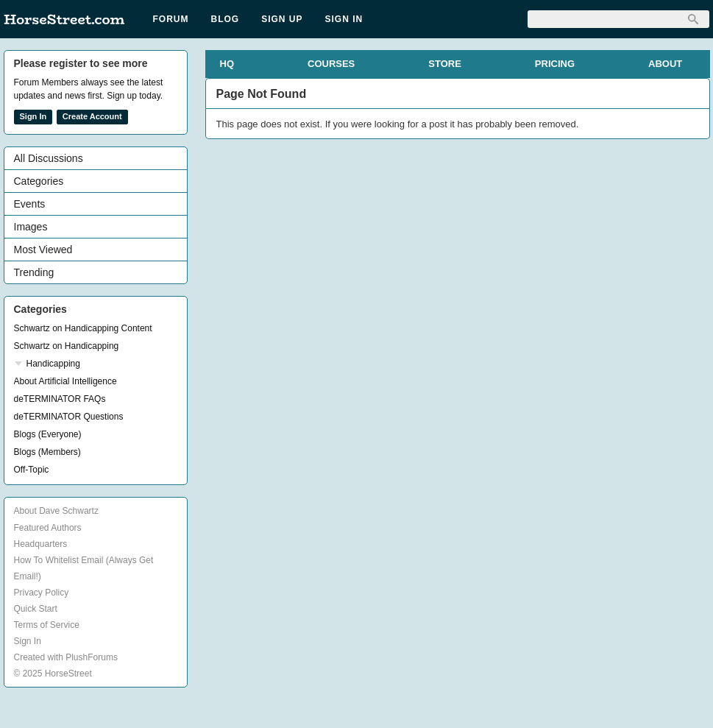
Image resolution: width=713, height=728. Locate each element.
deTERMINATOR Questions (69, 417)
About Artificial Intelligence (65, 381)
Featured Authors (48, 528)
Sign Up (282, 19)
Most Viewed (43, 250)
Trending (34, 272)
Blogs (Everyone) (48, 434)
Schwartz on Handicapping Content (83, 328)
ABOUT (665, 64)
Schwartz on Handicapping (67, 346)
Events (30, 204)
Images (31, 227)
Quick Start (36, 609)
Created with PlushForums (66, 657)
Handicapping (53, 364)
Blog (226, 19)
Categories (39, 181)
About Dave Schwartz (56, 511)
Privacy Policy (42, 593)
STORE (445, 64)
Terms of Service (47, 625)
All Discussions (49, 158)
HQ (227, 64)
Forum (171, 19)
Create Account (92, 116)
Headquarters (41, 544)
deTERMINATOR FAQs (60, 399)
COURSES (331, 64)
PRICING (555, 64)
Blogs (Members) (47, 452)
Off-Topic (32, 470)
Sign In (344, 19)
